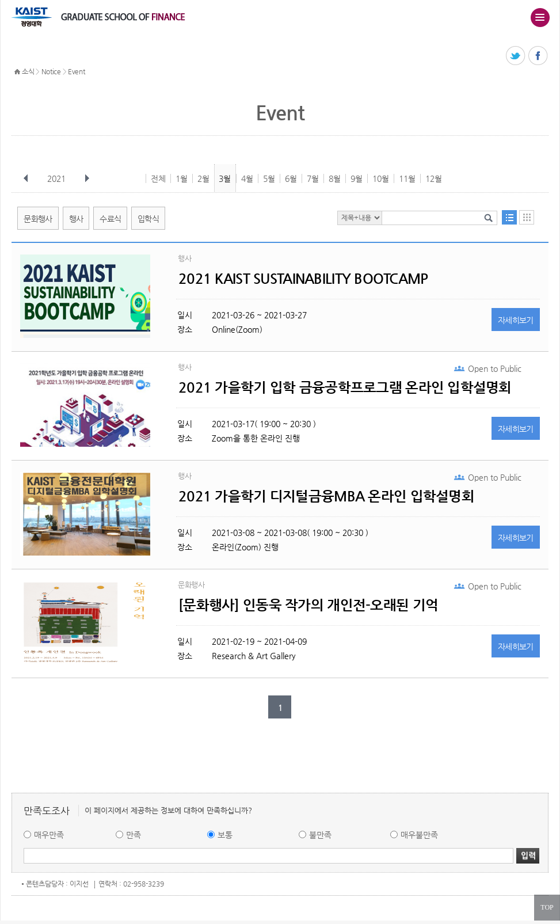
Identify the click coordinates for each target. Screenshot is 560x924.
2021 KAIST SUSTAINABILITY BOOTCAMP (303, 279)
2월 (203, 178)
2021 (58, 178)
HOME (17, 72)
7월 (313, 178)
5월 (269, 178)
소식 (28, 71)
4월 (247, 178)
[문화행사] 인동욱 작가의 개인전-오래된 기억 (308, 605)
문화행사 (38, 219)
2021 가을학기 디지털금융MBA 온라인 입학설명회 (326, 496)
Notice (51, 71)
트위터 (516, 56)
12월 (434, 178)
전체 (158, 178)
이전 (26, 178)
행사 (76, 219)
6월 (291, 178)
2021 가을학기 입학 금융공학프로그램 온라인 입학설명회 (345, 387)
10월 (381, 178)
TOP (547, 907)
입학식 (148, 219)
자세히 (516, 320)
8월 (335, 178)
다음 (87, 178)
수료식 (110, 219)
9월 (357, 178)
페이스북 (538, 56)
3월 (225, 178)
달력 (527, 217)
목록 (509, 217)
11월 (407, 178)
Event (77, 71)
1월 (182, 178)
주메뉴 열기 (540, 17)
